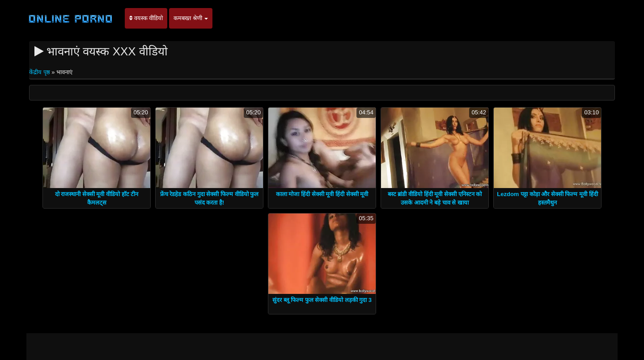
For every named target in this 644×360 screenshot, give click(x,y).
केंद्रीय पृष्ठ (40, 72)
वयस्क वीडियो (146, 18)
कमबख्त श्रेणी (191, 18)
